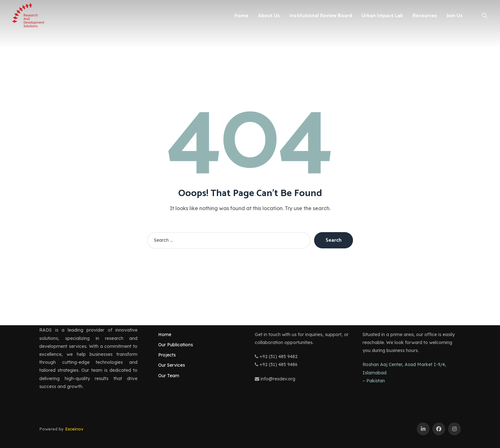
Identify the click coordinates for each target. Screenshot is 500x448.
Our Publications (176, 345)
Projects (167, 355)
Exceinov (74, 429)
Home (165, 334)
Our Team (169, 376)
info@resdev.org (275, 379)
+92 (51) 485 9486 (276, 364)
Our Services (172, 365)
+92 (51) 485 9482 (276, 356)
